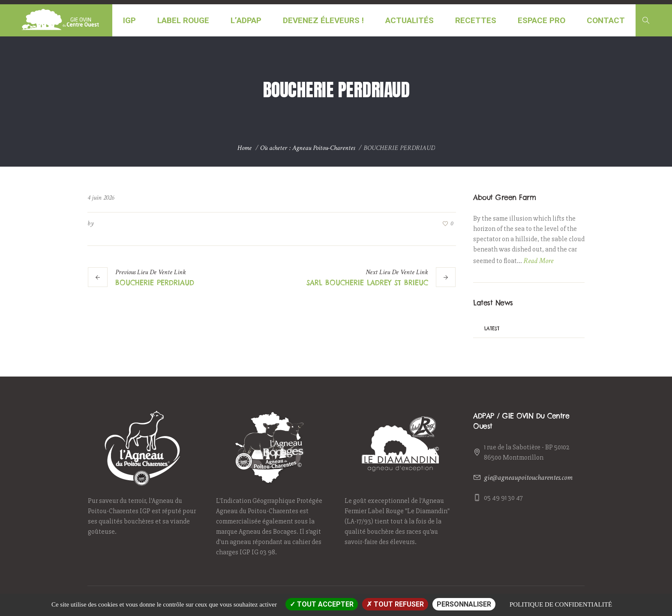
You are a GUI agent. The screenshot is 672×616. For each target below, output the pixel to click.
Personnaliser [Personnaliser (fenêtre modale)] (464, 604)
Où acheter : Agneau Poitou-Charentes (307, 148)
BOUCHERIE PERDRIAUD (155, 283)
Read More (538, 261)
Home (244, 148)
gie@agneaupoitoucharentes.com (528, 477)
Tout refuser (395, 604)
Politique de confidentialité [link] (561, 604)
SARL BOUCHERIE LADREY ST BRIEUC (367, 283)
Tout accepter (322, 604)
